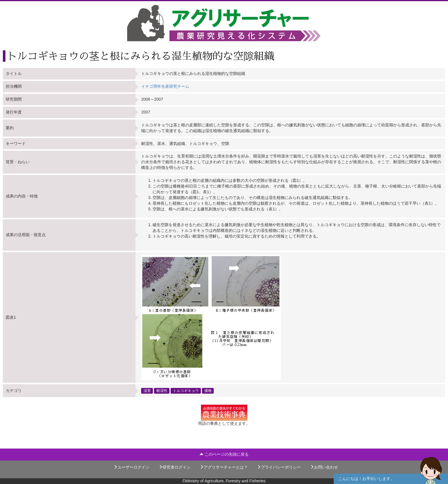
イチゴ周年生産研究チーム (165, 86)
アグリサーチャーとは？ (224, 467)
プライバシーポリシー (279, 467)
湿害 (147, 391)
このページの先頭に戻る (224, 454)
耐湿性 (162, 391)
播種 (208, 391)
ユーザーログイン (131, 467)
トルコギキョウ (186, 391)
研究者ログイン (175, 467)
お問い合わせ (324, 467)
